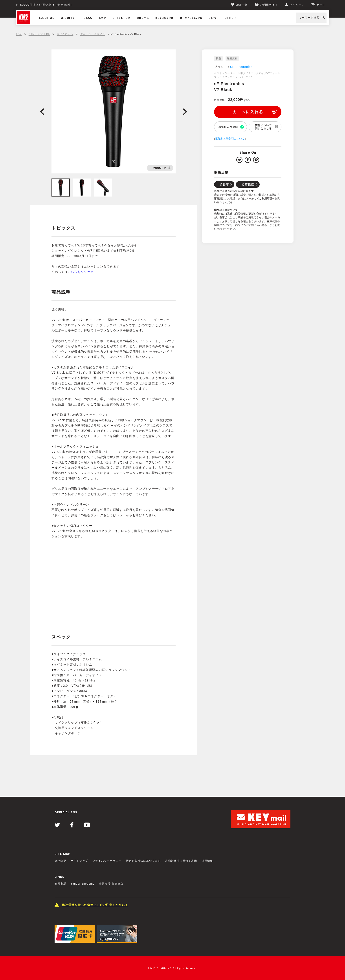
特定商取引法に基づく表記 (143, 861)
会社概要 (60, 861)
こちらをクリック (81, 272)
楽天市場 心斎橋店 (111, 884)
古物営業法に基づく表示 (181, 861)
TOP (19, 34)
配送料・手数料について (230, 138)
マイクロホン (65, 34)
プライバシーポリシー (107, 861)
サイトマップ (79, 861)
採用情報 (207, 861)
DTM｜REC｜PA (39, 34)
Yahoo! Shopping (83, 884)
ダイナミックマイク (93, 34)
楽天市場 (60, 884)
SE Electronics (241, 67)
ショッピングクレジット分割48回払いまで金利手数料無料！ (63, 5)
